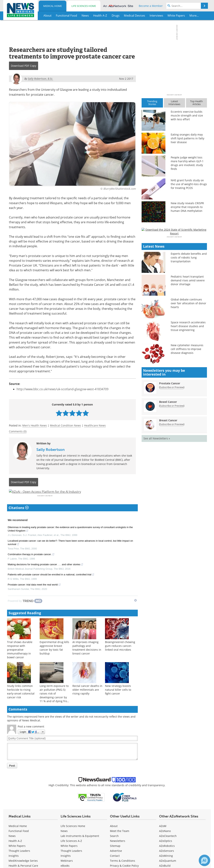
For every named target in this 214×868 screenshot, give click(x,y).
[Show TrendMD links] (135, 610)
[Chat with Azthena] (204, 860)
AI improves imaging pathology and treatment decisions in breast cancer (87, 658)
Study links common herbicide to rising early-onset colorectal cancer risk (21, 702)
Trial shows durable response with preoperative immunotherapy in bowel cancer (20, 660)
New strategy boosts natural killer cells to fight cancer (118, 700)
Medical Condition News (65, 425)
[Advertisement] (73, 497)
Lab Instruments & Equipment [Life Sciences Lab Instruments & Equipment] (80, 846)
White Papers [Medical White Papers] (17, 856)
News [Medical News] (12, 846)
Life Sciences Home (84, 6)
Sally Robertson (50, 450)
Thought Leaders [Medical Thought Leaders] (19, 861)
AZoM (163, 836)
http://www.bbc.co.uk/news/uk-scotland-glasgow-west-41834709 (63, 389)
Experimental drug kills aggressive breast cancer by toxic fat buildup (54, 658)
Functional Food (19, 841)
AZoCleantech (168, 846)
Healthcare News (95, 425)
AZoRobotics (167, 856)
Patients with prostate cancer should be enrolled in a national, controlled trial (51, 585)
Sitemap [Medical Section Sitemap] (115, 856)
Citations (19, 518)
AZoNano (165, 841)
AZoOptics (166, 851)
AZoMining (166, 866)
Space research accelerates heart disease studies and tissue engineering (188, 433)
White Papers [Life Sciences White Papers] (69, 856)
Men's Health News (35, 425)
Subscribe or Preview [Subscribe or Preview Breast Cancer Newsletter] (172, 531)
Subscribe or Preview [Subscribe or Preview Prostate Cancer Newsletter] (172, 494)
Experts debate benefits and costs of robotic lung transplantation (189, 364)
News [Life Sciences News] (64, 841)
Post (12, 776)
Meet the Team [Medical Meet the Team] (120, 841)
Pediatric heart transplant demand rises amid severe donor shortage (188, 387)
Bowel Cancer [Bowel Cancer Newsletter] (168, 509)
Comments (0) (18, 431)
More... (194, 15)
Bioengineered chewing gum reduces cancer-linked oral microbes (120, 656)
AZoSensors (167, 861)
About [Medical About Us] (114, 836)
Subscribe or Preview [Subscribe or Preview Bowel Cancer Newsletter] (172, 512)
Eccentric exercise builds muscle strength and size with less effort (187, 115)
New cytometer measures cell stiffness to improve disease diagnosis (187, 456)
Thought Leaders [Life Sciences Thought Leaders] (71, 861)
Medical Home (52, 6)
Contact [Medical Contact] (115, 866)
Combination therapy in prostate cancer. (31, 565)
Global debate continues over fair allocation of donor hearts (188, 410)
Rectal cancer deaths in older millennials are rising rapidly (87, 700)
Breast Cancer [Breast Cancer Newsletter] (168, 527)
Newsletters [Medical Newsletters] (118, 851)
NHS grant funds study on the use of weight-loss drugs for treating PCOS (189, 184)
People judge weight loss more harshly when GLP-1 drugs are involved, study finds (187, 163)
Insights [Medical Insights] (14, 866)
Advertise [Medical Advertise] (116, 861)
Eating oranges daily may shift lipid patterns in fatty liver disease (188, 138)
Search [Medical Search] (114, 846)
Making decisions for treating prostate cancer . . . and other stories (46, 575)
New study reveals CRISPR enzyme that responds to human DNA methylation (187, 207)
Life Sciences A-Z (71, 851)
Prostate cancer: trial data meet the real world (34, 595)
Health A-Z (15, 851)
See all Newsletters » (157, 545)
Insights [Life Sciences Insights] (66, 866)
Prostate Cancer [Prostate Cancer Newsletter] (170, 490)
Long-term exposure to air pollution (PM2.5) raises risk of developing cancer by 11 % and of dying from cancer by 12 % (55, 706)
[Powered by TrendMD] (25, 611)
